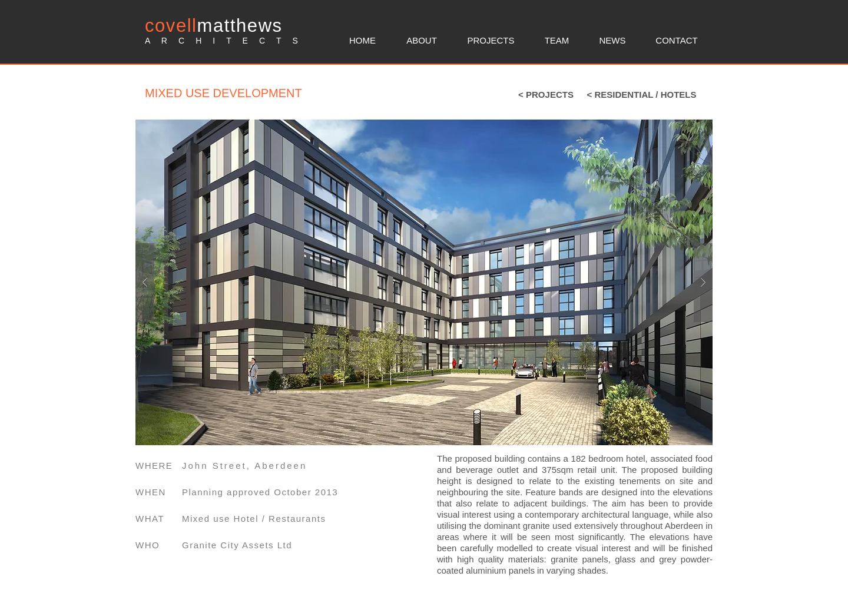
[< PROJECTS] (546, 95)
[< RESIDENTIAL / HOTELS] (642, 95)
